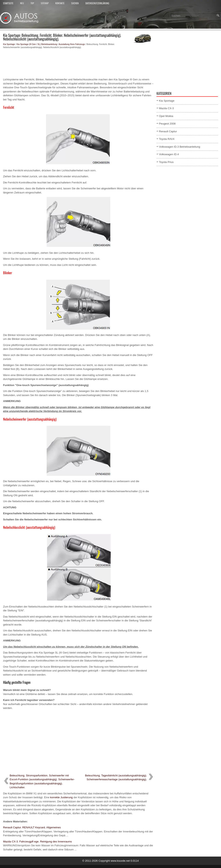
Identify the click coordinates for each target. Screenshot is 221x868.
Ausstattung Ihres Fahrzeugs (72, 44)
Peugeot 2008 (167, 124)
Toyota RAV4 (167, 139)
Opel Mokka (166, 116)
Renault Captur (168, 131)
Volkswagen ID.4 (169, 154)
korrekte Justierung (61, 797)
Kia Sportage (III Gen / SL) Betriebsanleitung (37, 44)
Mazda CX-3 (166, 108)
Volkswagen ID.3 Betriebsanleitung (180, 147)
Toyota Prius (166, 162)
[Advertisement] (78, 63)
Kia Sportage (9, 44)
